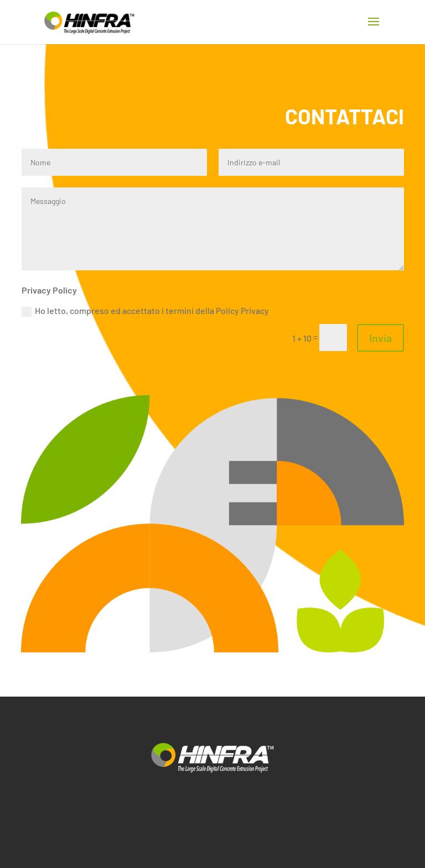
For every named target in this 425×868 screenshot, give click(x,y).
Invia (380, 338)
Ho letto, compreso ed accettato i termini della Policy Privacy (145, 311)
